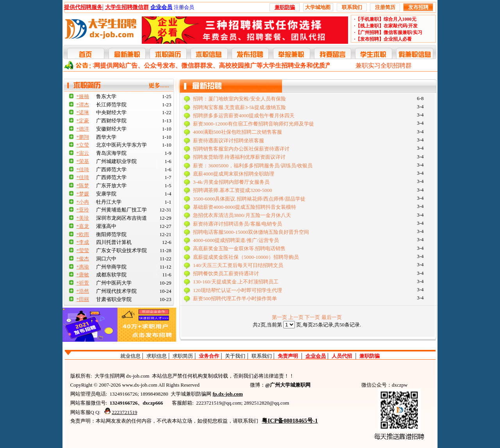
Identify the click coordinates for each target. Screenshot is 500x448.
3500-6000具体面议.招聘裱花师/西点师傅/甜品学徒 (249, 199)
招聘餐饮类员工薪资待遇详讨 (226, 273)
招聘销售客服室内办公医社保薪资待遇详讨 (241, 149)
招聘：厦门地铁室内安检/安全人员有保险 (239, 99)
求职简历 (183, 356)
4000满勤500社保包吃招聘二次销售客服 (237, 132)
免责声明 (288, 356)
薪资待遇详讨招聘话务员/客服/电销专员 (237, 224)
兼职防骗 (370, 356)
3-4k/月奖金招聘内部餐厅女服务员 (231, 182)
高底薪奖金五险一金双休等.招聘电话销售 (239, 248)
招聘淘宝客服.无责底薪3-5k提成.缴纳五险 (239, 107)
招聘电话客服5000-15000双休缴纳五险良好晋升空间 (251, 232)
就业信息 (130, 356)
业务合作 (209, 356)
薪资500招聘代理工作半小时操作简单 (235, 298)
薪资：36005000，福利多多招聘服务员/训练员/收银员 (253, 166)
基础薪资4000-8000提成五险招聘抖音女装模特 (245, 207)
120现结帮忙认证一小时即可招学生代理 (237, 290)
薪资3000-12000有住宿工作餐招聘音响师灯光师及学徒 (254, 124)
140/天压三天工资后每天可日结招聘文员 (238, 265)
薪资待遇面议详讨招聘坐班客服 (229, 141)
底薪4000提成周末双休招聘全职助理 (234, 174)
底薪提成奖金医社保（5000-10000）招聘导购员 (246, 257)
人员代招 (342, 356)
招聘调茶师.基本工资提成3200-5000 (233, 190)
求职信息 (157, 356)
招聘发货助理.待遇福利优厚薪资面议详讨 (239, 157)
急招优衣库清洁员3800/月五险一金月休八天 (242, 215)
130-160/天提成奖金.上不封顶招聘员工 (236, 282)
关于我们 (235, 356)
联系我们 (262, 356)
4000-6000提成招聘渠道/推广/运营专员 (236, 240)
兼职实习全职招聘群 (384, 65)
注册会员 (184, 7)
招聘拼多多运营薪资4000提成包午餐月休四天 (244, 116)
